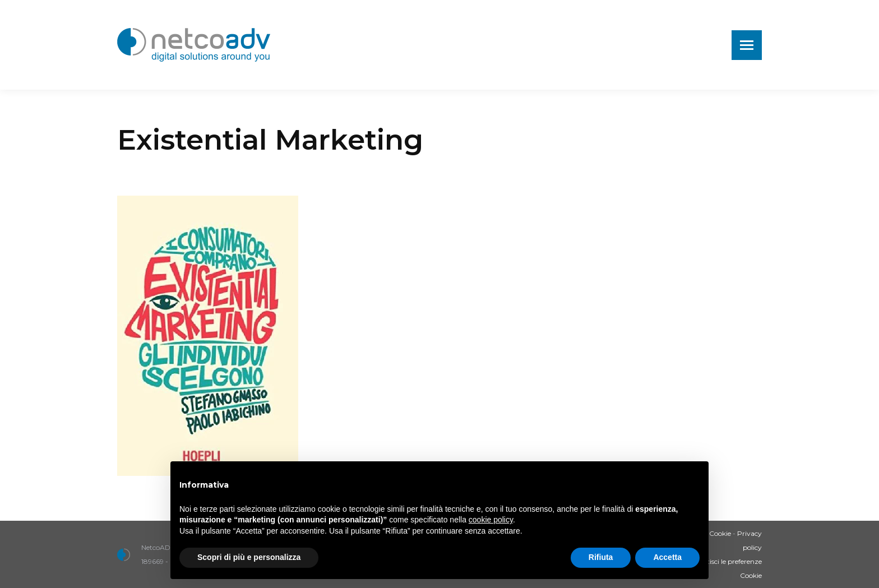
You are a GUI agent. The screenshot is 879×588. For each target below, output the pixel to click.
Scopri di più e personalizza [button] (249, 557)
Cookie (720, 533)
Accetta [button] (667, 557)
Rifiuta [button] (601, 557)
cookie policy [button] (491, 520)
